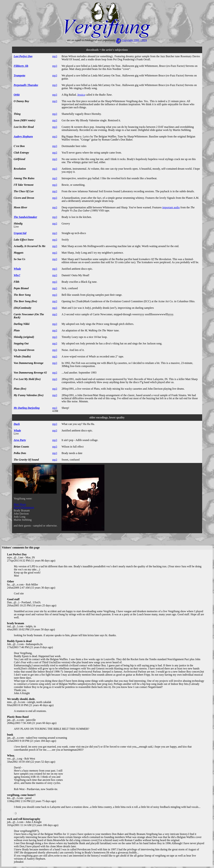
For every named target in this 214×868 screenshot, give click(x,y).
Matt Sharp (20, 504)
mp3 (55, 56)
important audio (171, 207)
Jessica (81, 95)
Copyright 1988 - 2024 (134, 40)
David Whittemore (24, 507)
